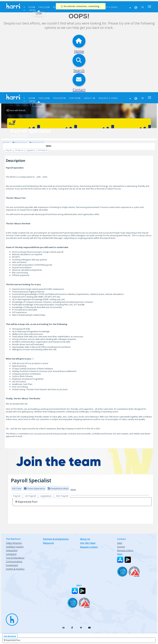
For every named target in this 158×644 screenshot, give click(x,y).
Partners (75, 98)
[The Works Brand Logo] (79, 123)
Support (121, 547)
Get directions (10, 636)
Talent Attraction (14, 543)
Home (31, 7)
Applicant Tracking (15, 547)
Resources (59, 98)
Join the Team (88, 543)
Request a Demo (108, 7)
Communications (14, 561)
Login (39, 14)
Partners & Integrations (56, 539)
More (32, 10)
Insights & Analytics (15, 569)
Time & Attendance (15, 558)
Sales (120, 543)
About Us (89, 98)
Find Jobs (44, 7)
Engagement (12, 565)
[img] (81, 462)
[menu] (149, 7)
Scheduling (11, 554)
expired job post (13, 640)
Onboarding (12, 550)
